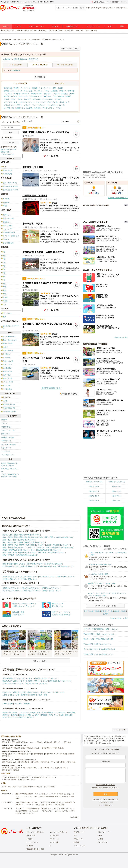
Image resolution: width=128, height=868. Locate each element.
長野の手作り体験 (19, 748)
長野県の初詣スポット (29, 579)
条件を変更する (40, 77)
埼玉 (35, 30)
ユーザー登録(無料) (113, 2)
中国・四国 (80, 30)
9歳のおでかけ (117, 501)
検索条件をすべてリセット (70, 49)
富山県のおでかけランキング (13, 681)
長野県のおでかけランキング (37, 683)
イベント (18, 26)
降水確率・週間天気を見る (118, 198)
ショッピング (41, 102)
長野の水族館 (71, 762)
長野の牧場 (49, 742)
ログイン (124, 2)
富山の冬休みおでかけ (53, 564)
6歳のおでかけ (94, 496)
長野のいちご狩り (61, 768)
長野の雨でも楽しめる (9, 762)
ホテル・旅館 (47, 99)
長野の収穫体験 (47, 748)
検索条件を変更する (69, 394)
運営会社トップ (79, 832)
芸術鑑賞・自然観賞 (8, 437)
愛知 (44, 30)
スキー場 (58, 99)
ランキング (56, 26)
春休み (88, 8)
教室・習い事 (53, 102)
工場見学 (56, 94)
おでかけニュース (93, 26)
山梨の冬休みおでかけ (47, 566)
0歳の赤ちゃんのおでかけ (94, 482)
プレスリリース (102, 842)
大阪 (65, 30)
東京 (22, 30)
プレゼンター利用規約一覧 (59, 832)
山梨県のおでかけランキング (13, 683)
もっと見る (74, 817)
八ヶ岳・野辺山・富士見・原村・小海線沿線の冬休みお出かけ (49, 547)
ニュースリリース (32, 842)
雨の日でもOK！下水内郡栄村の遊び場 (98, 639)
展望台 (72, 94)
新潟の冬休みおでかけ (35, 564)
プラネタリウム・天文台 (13, 105)
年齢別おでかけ (72, 26)
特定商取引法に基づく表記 (35, 849)
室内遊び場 (8, 88)
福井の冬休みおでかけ (29, 566)
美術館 (6, 97)
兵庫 (72, 30)
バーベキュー (39, 91)
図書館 (13, 99)
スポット (6, 26)
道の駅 (62, 102)
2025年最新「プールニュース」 (10, 470)
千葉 (31, 30)
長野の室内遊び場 (23, 762)
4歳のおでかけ (94, 491)
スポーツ (4, 423)
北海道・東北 (5, 30)
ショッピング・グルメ (9, 430)
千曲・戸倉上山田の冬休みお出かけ (51, 552)
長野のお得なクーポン (9, 754)
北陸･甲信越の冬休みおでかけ (14, 564)
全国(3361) (7, 59)
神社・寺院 (23, 97)
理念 (75, 835)
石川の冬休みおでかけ (11, 566)
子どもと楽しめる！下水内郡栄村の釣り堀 (100, 649)
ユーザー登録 (6, 787)
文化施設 (14, 97)
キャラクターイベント (9, 455)
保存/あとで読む (98, 2)
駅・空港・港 (9, 108)
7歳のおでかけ (117, 496)
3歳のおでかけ (117, 486)
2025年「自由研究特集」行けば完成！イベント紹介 (10, 476)
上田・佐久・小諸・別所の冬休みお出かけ (19, 540)
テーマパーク (26, 88)
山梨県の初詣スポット (11, 579)
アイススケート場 (10, 102)
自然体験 (4, 420)
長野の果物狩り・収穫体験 (10, 770)
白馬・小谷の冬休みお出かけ (13, 547)
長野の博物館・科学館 (48, 762)
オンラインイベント (36, 26)
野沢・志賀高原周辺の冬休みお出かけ (45, 550)
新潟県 (97, 611)
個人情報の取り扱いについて (106, 785)
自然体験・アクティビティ (44, 108)
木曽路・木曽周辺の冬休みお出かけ (16, 550)
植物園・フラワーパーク (13, 91)
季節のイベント (6, 441)
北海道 (12, 30)
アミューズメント (39, 105)
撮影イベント (6, 434)
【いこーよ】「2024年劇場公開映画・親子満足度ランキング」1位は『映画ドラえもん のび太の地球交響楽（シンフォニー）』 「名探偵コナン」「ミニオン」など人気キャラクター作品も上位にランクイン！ (45, 811)
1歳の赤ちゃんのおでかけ (117, 482)
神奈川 (27, 30)
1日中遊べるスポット (121, 8)
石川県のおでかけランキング (37, 681)
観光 (68, 102)
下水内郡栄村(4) (15, 70)
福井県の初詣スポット (66, 577)
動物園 (35, 88)
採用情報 (77, 842)
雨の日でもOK (97, 8)
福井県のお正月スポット (12, 591)
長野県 (106, 614)
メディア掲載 (54, 842)
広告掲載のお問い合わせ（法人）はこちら (106, 788)
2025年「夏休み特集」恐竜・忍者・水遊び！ (9, 464)
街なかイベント (6, 448)
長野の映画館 (35, 762)
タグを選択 (11, 142)
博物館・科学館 (37, 94)
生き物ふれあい (6, 427)
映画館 (69, 97)
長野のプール (58, 742)
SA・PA (62, 105)
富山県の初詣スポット (29, 577)
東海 (40, 30)
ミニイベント (6, 451)
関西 (61, 30)
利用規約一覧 (31, 835)
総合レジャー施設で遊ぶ (12, 692)
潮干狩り (26, 94)
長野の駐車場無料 (38, 754)
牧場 (54, 88)
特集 (122, 26)
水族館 (60, 88)
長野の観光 (67, 742)
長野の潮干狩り (49, 768)
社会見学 (47, 94)
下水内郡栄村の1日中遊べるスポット (97, 644)
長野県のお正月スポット (52, 591)
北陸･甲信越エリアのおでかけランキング (18, 678)
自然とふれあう (8, 695)
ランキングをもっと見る (119, 618)
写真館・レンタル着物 (24, 108)
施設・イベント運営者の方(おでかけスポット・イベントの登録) (34, 787)
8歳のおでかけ (94, 501)
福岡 (96, 30)
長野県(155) (33, 59)
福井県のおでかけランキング (60, 681)
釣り (47, 91)
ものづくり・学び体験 (9, 444)
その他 (58, 108)
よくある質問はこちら (106, 802)
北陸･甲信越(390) (20, 59)
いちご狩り (8, 94)
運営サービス (78, 839)
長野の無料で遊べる (24, 754)
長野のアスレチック (52, 754)
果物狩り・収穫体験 (67, 91)
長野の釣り (40, 742)
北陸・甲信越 (53, 30)
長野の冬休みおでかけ (66, 566)
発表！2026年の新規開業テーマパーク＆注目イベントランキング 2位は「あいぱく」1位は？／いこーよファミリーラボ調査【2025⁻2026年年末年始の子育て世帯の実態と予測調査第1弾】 (45, 796)
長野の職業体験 (59, 748)
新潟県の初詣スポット (11, 577)
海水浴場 (27, 99)
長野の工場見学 (7, 748)
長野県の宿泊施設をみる (51, 388)
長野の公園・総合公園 (67, 754)
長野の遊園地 (6, 742)
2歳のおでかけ (94, 486)
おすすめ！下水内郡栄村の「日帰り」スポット (101, 629)
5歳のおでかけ (117, 491)
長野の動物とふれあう (34, 748)
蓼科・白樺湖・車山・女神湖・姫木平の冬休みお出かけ (24, 545)
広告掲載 (29, 839)
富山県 (104, 611)
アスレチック (34, 97)
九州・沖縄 (90, 30)
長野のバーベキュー (28, 742)
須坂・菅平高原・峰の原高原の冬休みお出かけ (20, 555)
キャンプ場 (28, 91)
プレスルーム (54, 839)
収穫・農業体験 (22, 695)
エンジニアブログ (80, 846)
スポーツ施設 (46, 97)
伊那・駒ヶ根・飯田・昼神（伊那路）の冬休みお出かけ (24, 542)
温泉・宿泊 (43, 695)
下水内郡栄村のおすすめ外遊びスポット (99, 654)
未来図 (100, 835)
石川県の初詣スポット (47, 577)
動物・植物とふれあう (31, 692)
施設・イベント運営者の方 (35, 832)
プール (20, 99)
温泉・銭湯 (37, 99)
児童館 (6, 99)
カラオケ (27, 105)
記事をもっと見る (40, 661)
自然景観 (54, 91)
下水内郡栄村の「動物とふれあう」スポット (100, 634)
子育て (110, 26)
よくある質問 (54, 835)
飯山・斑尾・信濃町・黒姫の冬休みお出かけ (19, 552)
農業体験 (17, 94)
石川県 (110, 611)
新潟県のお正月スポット (12, 588)
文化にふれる (59, 692)
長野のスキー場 (20, 768)
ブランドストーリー (104, 832)
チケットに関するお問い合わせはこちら (106, 800)
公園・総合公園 (58, 97)
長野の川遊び (6, 756)
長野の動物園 (16, 742)
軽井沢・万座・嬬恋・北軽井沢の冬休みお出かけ (21, 535)
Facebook (30, 846)
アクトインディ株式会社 (99, 828)
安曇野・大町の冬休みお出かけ (58, 545)
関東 (19, 30)
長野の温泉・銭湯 (8, 768)
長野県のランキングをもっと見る (106, 606)
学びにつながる (47, 692)
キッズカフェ (53, 105)
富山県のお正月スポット (32, 588)
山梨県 (123, 611)
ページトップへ (120, 730)
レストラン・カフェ (26, 102)
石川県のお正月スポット (52, 588)
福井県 (117, 611)
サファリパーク (45, 88)
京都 (68, 30)
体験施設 (64, 94)
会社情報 (100, 839)
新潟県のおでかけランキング (46, 678)
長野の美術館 (61, 762)
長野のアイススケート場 (34, 768)
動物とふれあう (108, 8)
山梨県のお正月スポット (32, 591)
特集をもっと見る (121, 337)
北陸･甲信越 (89, 611)
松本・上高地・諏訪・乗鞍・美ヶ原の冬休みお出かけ (23, 537)
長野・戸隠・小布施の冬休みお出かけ (59, 537)
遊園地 (16, 88)
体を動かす (33, 695)
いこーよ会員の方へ (106, 805)
